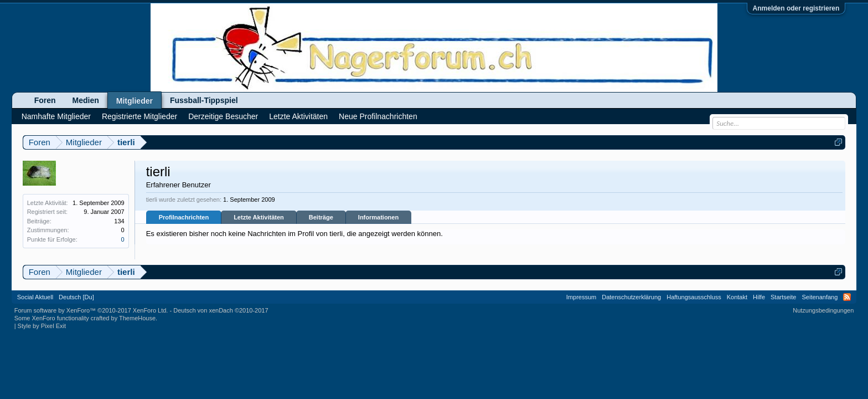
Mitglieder (135, 101)
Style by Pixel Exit (42, 326)
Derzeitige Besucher (223, 116)
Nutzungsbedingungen (823, 310)
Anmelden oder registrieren (796, 8)
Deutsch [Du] (76, 297)
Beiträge (321, 217)
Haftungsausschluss (694, 297)
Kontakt (737, 297)
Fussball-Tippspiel (204, 100)
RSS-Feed (847, 297)
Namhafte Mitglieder (56, 116)
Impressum (581, 297)
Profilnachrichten (184, 217)
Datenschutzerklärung (631, 297)
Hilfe (759, 297)
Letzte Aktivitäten (259, 217)
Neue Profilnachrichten (378, 116)
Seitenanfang (820, 297)
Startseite (783, 297)
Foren (45, 100)
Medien (86, 100)
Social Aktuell (35, 297)
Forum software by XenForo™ (91, 310)
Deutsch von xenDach (221, 310)
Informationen (378, 217)
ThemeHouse (137, 318)
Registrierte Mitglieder (139, 116)
